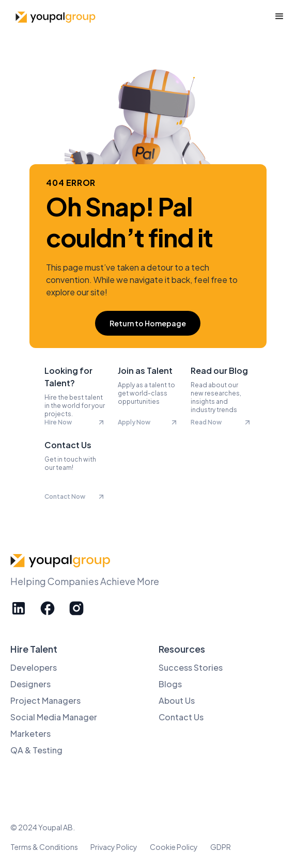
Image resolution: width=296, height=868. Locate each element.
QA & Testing (36, 750)
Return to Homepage (148, 323)
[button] (279, 17)
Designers (30, 684)
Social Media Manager (54, 717)
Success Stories (191, 667)
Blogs (170, 684)
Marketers (30, 733)
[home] (54, 17)
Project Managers (45, 700)
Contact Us (181, 717)
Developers (34, 667)
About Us (177, 700)
